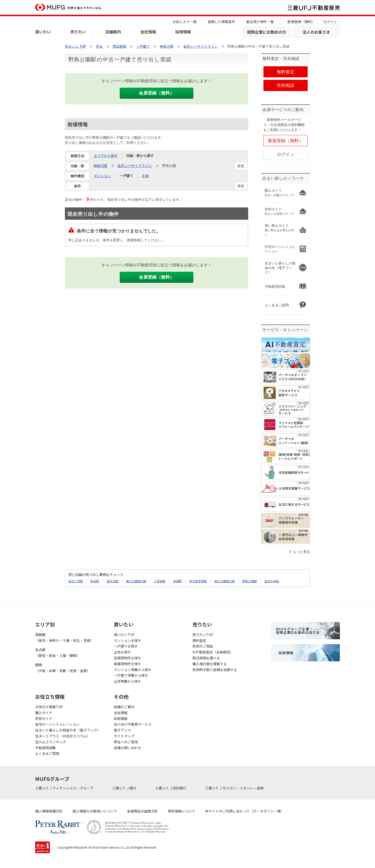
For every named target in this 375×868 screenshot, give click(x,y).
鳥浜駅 (95, 581)
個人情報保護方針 (49, 811)
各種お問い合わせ (128, 748)
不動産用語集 (45, 748)
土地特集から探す (128, 681)
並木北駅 (113, 581)
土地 (145, 176)
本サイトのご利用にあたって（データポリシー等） (245, 811)
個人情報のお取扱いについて (95, 811)
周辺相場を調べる (206, 658)
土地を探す (122, 652)
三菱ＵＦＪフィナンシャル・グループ (65, 788)
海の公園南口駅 (225, 581)
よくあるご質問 (47, 753)
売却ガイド (44, 719)
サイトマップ (124, 736)
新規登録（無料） (301, 22)
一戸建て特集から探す (131, 675)
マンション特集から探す (133, 670)
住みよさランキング (51, 742)
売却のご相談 (203, 646)
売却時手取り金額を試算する (215, 670)
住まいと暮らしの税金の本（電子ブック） (68, 730)
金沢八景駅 (76, 581)
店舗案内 (113, 32)
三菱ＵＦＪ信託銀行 (171, 788)
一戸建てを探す (126, 646)
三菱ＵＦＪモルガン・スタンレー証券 (235, 788)
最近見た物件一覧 (260, 22)
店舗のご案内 (124, 707)
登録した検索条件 (221, 22)
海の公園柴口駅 (136, 581)
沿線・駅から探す (140, 156)
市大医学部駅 (198, 581)
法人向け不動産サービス (133, 724)
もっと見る (302, 552)
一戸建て (126, 176)
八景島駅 (160, 581)
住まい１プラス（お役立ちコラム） (63, 736)
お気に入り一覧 (185, 22)
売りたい (78, 32)
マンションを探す (128, 640)
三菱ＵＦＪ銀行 (125, 788)
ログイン (330, 22)
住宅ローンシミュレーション (57, 724)
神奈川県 (101, 166)
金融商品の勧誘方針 (143, 811)
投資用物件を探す (128, 658)
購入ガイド (44, 713)
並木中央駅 (272, 581)
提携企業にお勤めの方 (267, 32)
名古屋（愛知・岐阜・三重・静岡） (58, 652)
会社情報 (148, 32)
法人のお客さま (316, 32)
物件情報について (182, 811)
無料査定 (199, 640)
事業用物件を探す (128, 664)
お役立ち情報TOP (49, 707)
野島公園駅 (250, 581)
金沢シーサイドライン (135, 166)
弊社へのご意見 (126, 742)
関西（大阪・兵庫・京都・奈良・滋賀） (63, 668)
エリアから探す (106, 156)
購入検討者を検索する (210, 664)
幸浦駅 (177, 581)
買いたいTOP (124, 635)
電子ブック (122, 730)
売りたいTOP (203, 635)
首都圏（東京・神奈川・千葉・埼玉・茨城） (64, 637)
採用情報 (183, 32)
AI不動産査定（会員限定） (213, 652)
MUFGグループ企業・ (298, 631)
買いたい (43, 32)
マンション (102, 176)
